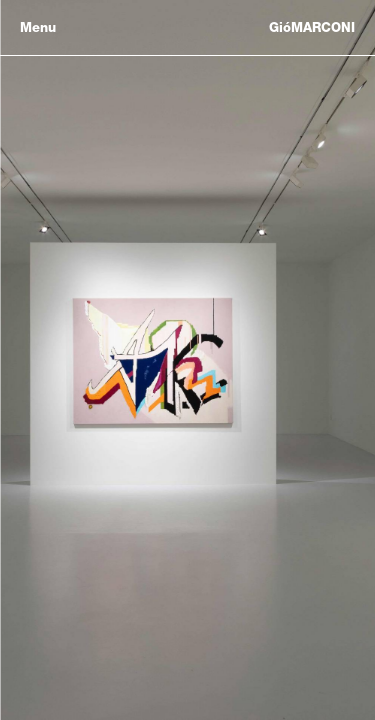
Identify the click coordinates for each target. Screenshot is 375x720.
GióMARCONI (312, 27)
